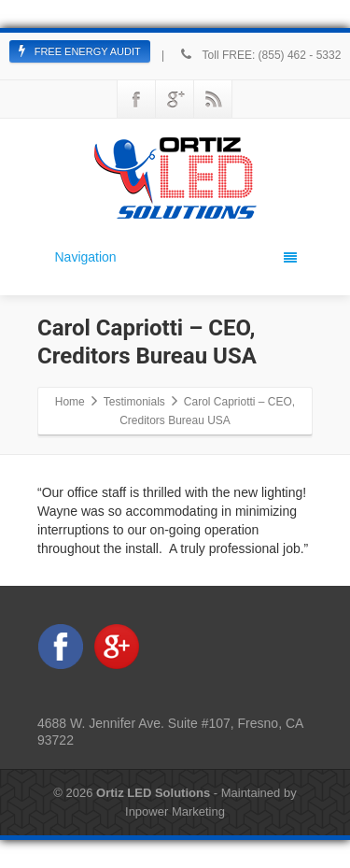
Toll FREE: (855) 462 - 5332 (259, 55)
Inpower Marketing (175, 811)
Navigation (176, 257)
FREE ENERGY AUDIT (80, 51)
